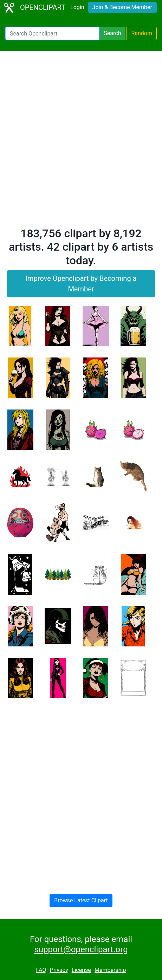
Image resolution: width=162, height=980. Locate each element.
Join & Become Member (122, 7)
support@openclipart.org (81, 949)
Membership (110, 970)
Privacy (59, 970)
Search (112, 33)
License (81, 970)
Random (142, 33)
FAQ (41, 970)
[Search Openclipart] (52, 33)
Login (77, 7)
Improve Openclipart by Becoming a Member (81, 284)
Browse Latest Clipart (81, 900)
